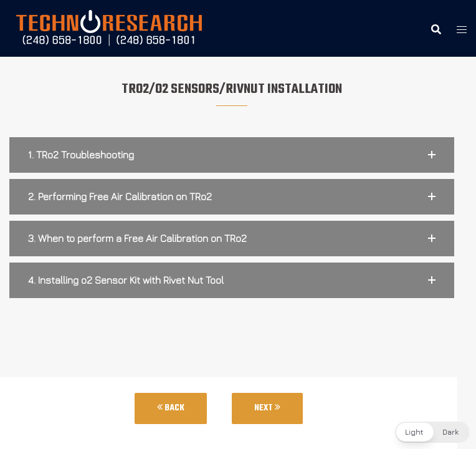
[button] (232, 155)
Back (171, 408)
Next (267, 408)
